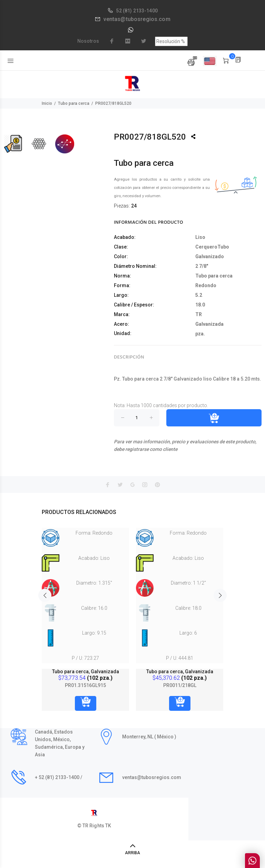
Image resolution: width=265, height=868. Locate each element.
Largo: (121, 295)
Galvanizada (209, 324)
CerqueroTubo (212, 247)
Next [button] (220, 595)
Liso (200, 237)
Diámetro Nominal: (135, 266)
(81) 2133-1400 (140, 11)
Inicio (47, 103)
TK (108, 826)
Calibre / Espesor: (134, 305)
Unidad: (123, 333)
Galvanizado (210, 256)
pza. (200, 334)
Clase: (121, 247)
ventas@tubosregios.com (137, 19)
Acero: (121, 324)
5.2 (199, 295)
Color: (121, 256)
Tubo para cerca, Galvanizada (86, 672)
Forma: (122, 285)
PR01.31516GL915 (85, 685)
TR (199, 314)
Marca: (122, 314)
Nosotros (88, 41)
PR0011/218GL (180, 685)
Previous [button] (45, 595)
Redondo (206, 285)
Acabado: (125, 237)
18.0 (200, 305)
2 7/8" (202, 266)
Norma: (122, 276)
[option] (85, 612)
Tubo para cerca (74, 103)
